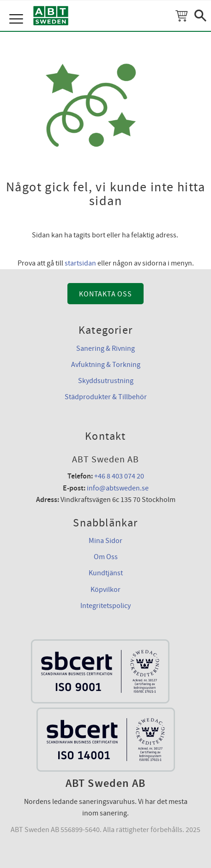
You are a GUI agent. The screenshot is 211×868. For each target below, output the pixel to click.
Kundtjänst (106, 573)
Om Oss (106, 557)
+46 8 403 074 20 (119, 476)
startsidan (80, 263)
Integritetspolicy (105, 606)
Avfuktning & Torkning (106, 365)
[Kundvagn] (181, 16)
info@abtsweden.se (118, 488)
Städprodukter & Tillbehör (106, 397)
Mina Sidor (105, 541)
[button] (17, 9)
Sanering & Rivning (105, 348)
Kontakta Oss (105, 294)
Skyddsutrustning (106, 381)
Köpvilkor (105, 590)
